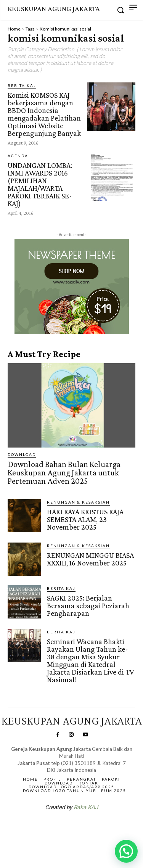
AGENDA (18, 156)
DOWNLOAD (22, 454)
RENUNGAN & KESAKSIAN (78, 502)
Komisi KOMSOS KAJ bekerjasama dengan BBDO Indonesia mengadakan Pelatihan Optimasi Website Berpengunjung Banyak (44, 114)
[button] (126, 851)
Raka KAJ (86, 807)
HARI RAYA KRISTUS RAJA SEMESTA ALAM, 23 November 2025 (85, 519)
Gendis (94, 827)
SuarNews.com (59, 827)
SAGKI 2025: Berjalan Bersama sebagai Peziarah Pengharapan (88, 606)
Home (14, 29)
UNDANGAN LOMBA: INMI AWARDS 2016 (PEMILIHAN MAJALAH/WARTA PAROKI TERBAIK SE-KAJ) (40, 184)
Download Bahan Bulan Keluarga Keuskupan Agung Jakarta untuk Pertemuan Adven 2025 (64, 473)
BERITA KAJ (22, 85)
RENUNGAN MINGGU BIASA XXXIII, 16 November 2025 (90, 559)
